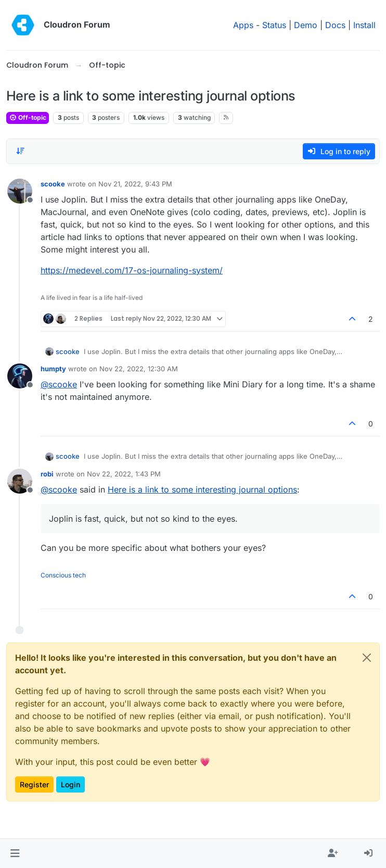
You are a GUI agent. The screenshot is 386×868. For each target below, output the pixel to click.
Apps (243, 25)
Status (274, 25)
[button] (15, 853)
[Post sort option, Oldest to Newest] (20, 151)
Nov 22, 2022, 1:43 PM (124, 474)
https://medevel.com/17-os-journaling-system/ (132, 270)
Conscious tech (63, 575)
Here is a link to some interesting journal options (202, 489)
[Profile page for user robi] (20, 481)
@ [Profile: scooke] (59, 384)
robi (47, 474)
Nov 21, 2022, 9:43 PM (135, 184)
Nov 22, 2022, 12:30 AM (139, 369)
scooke (53, 184)
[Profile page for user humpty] (20, 376)
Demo (306, 25)
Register (34, 784)
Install (364, 25)
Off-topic (28, 117)
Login (70, 784)
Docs (335, 25)
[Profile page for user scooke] (20, 191)
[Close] (367, 658)
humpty (53, 369)
